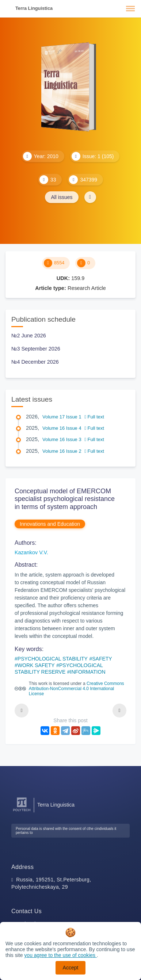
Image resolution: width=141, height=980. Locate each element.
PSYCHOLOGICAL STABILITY (53, 659)
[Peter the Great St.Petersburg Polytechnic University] (22, 811)
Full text (94, 417)
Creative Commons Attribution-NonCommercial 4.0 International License (77, 689)
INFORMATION (88, 672)
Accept (71, 968)
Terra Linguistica (34, 8)
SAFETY (102, 659)
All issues (62, 197)
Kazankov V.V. (31, 552)
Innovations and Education (50, 524)
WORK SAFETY (36, 665)
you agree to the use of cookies (60, 955)
